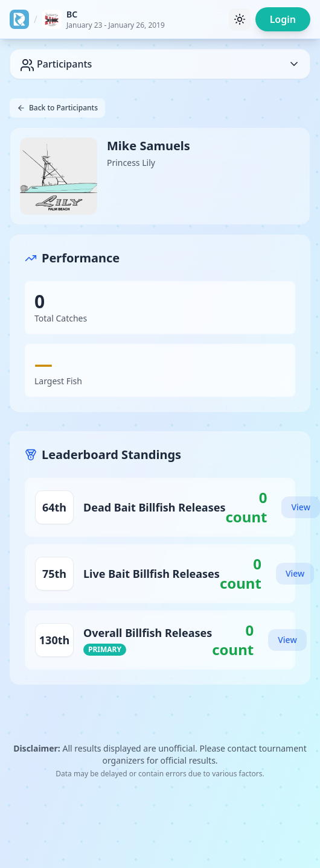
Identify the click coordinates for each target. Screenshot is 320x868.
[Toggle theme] (240, 19)
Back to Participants (57, 108)
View (300, 507)
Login (283, 19)
